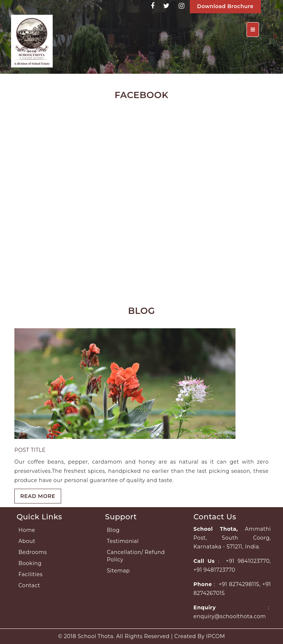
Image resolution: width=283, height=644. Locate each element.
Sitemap (118, 571)
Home (27, 530)
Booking (30, 563)
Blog (113, 530)
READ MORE (38, 496)
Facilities (31, 574)
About (27, 541)
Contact (29, 585)
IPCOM (215, 636)
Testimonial (123, 541)
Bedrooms (33, 552)
